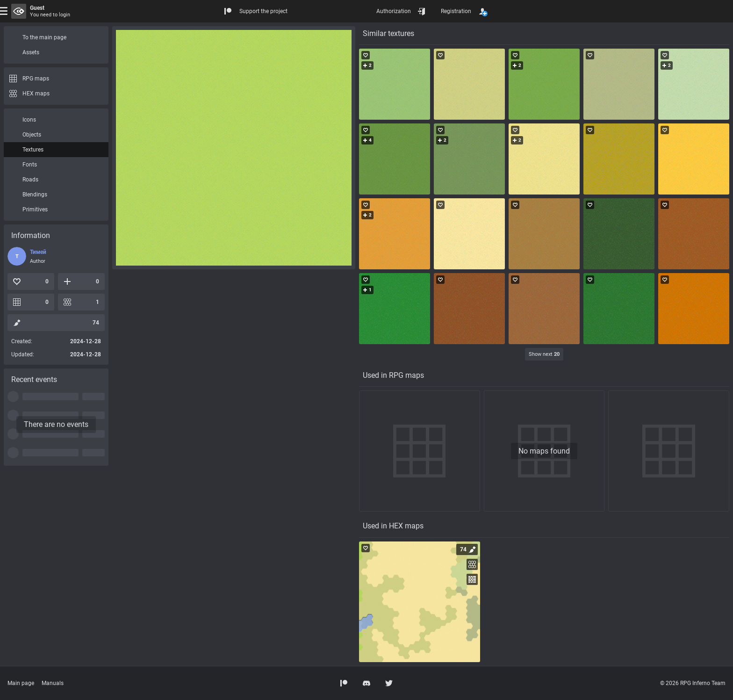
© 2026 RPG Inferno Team (693, 683)
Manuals (53, 683)
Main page (21, 683)
